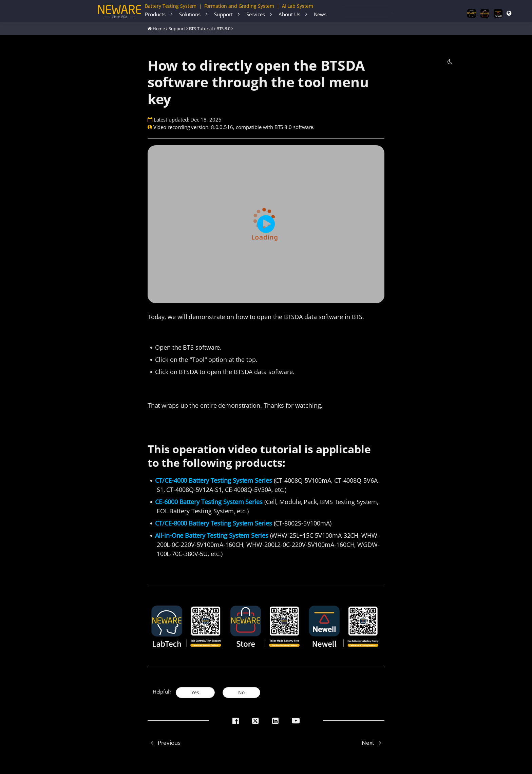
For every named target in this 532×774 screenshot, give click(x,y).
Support (223, 14)
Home (159, 29)
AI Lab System (298, 6)
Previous (164, 743)
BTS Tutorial (201, 29)
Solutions (190, 14)
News (320, 14)
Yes (195, 692)
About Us (289, 14)
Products (155, 14)
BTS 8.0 (224, 29)
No (241, 692)
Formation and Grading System (239, 6)
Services (256, 14)
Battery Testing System (171, 6)
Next (373, 743)
